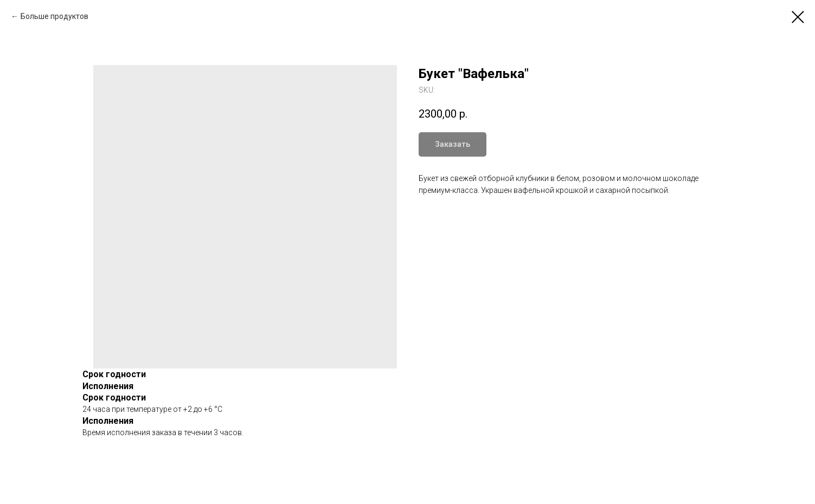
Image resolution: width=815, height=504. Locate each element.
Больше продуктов (54, 16)
